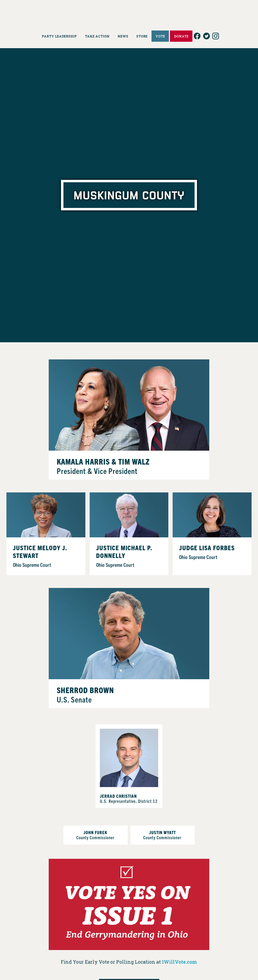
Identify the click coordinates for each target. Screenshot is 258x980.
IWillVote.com (179, 962)
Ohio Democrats (129, 12)
